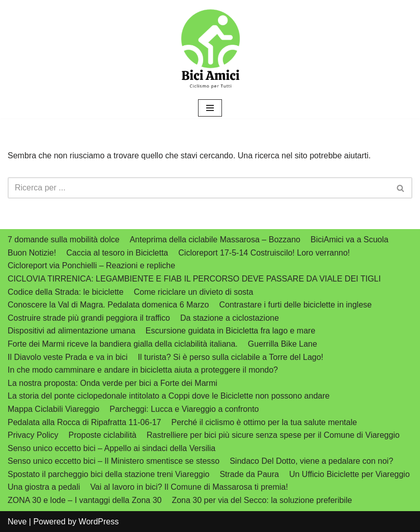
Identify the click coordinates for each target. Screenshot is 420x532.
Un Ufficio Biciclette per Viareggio (349, 474)
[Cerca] (199, 188)
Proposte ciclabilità (103, 435)
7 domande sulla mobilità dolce (64, 240)
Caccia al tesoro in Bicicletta (117, 253)
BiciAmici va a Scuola (349, 240)
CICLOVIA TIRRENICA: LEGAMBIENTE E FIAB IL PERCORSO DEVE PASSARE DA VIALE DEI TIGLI (194, 279)
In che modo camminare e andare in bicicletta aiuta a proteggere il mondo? (143, 370)
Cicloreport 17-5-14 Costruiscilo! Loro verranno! (264, 253)
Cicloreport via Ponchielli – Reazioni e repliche (91, 265)
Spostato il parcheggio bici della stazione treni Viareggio (108, 474)
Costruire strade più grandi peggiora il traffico (89, 318)
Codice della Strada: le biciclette (66, 292)
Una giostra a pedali (44, 487)
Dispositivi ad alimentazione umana (72, 331)
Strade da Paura (249, 474)
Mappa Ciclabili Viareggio (53, 409)
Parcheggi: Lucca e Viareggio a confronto (184, 409)
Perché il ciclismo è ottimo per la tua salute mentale (264, 422)
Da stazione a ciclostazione (230, 318)
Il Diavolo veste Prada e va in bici (68, 357)
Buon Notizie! (32, 253)
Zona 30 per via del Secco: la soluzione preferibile (262, 500)
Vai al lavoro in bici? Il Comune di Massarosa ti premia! (189, 487)
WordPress (99, 522)
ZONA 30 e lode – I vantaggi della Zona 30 (85, 500)
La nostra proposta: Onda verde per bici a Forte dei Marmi (113, 383)
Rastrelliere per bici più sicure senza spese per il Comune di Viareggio (273, 435)
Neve (17, 522)
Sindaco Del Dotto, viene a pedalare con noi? (311, 461)
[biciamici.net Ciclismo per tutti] (210, 49)
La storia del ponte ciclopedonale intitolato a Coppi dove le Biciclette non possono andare (169, 396)
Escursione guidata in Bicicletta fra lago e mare (231, 331)
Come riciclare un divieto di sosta (194, 292)
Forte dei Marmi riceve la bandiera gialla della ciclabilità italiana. (123, 344)
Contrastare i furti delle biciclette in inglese (295, 305)
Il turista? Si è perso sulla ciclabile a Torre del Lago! (231, 357)
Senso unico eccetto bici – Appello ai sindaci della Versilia (111, 448)
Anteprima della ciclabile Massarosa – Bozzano (215, 240)
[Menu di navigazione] (210, 108)
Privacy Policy (33, 435)
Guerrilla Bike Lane (283, 344)
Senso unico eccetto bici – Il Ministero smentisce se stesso (114, 461)
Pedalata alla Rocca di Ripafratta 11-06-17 (85, 422)
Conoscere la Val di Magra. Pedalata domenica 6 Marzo (108, 305)
